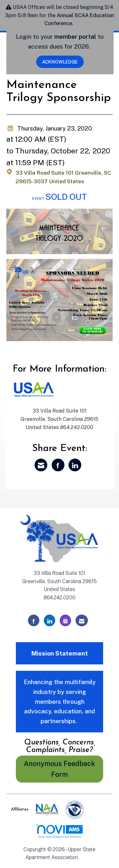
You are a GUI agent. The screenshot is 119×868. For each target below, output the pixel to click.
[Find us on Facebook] (34, 620)
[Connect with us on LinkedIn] (50, 620)
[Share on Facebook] (58, 465)
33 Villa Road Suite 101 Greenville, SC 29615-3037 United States (63, 177)
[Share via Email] (41, 465)
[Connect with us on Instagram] (65, 620)
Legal (87, 857)
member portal (75, 37)
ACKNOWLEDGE (60, 62)
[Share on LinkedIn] (75, 465)
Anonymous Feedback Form (60, 769)
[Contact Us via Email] (82, 620)
